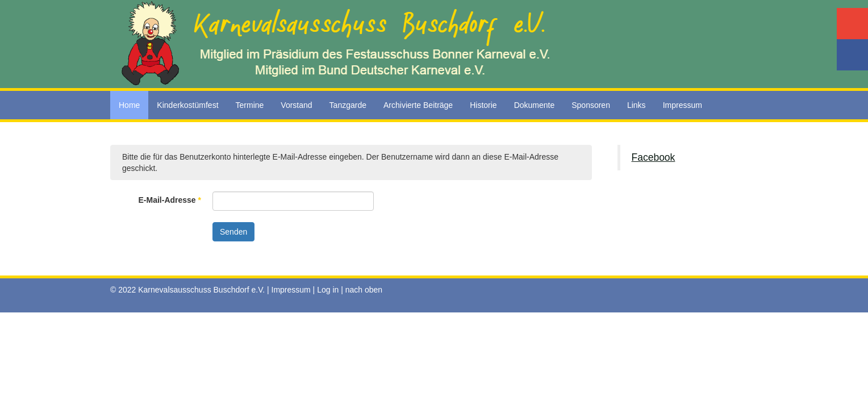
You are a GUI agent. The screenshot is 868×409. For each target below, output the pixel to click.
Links (637, 105)
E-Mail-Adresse (170, 200)
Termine (250, 105)
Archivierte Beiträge (418, 105)
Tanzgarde (348, 105)
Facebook (654, 157)
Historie (483, 105)
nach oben (364, 290)
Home (129, 105)
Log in (328, 290)
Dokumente (535, 105)
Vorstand (296, 105)
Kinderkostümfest (187, 105)
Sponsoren (591, 105)
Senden (233, 232)
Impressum (683, 105)
